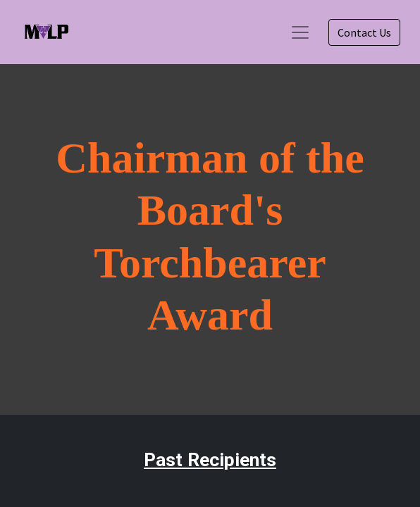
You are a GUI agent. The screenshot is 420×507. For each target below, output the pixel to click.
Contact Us (364, 32)
